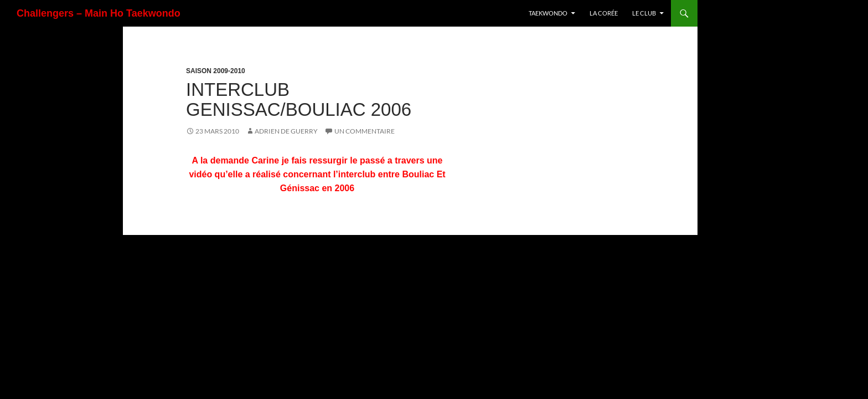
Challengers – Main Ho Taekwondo (99, 13)
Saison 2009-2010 (216, 71)
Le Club (644, 13)
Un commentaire (365, 131)
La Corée (604, 13)
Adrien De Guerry (286, 131)
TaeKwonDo (548, 13)
